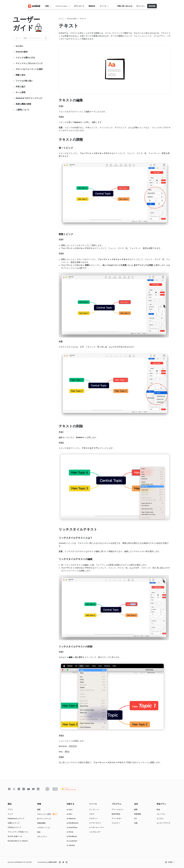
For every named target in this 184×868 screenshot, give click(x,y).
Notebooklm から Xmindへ (18, 841)
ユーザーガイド (95, 823)
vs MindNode (72, 836)
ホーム (61, 19)
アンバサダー (117, 818)
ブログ (92, 814)
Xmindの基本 (72, 19)
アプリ (10, 810)
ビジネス (160, 818)
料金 (158, 810)
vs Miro (69, 814)
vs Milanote (71, 818)
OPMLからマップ (14, 827)
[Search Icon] (31, 38)
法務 (136, 823)
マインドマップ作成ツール (18, 832)
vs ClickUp (71, 845)
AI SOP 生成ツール (15, 836)
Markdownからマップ (16, 818)
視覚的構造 (41, 823)
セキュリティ (42, 836)
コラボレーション (44, 828)
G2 (135, 818)
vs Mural (70, 832)
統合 (39, 832)
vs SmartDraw (72, 827)
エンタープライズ (163, 823)
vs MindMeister (73, 823)
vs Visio (70, 810)
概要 (39, 810)
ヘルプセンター (95, 832)
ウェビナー (116, 823)
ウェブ (10, 814)
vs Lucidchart (72, 841)
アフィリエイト (118, 810)
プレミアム (161, 814)
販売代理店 (116, 814)
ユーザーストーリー (97, 827)
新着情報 (138, 814)
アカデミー (93, 818)
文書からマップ (14, 823)
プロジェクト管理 (44, 814)
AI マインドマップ (44, 819)
